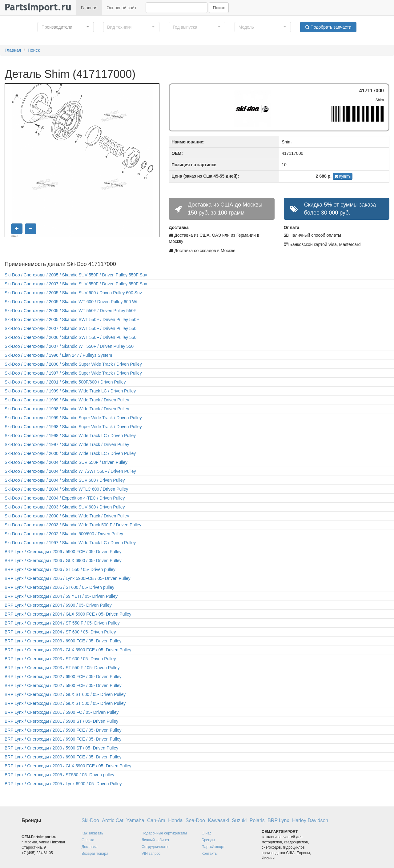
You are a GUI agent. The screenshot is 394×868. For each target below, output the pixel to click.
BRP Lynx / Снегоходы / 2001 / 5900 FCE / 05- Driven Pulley (63, 730)
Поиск (219, 8)
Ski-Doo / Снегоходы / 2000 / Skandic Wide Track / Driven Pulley (67, 516)
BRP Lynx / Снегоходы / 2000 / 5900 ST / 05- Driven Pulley (61, 748)
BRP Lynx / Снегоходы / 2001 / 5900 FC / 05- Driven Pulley (62, 712)
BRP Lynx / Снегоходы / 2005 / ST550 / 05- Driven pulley (59, 775)
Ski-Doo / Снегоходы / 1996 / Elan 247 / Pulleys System (58, 355)
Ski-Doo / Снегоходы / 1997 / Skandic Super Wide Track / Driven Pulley (73, 373)
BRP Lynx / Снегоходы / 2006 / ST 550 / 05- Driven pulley (60, 569)
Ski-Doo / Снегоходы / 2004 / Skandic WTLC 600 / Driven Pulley (66, 489)
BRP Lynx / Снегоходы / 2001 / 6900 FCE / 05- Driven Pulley (63, 739)
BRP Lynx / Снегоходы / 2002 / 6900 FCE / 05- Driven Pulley (63, 677)
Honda (175, 820)
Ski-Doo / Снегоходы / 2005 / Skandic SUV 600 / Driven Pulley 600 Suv (73, 293)
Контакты (210, 854)
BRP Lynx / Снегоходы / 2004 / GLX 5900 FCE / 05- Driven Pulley (68, 614)
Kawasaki (218, 820)
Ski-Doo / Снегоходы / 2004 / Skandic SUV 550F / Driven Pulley (66, 462)
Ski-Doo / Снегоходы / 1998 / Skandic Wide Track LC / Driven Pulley (70, 436)
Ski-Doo (90, 820)
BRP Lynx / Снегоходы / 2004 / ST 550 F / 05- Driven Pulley (62, 623)
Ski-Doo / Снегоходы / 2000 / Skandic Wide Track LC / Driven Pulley (70, 453)
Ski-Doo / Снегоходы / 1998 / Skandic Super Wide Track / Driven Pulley (73, 427)
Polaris (257, 820)
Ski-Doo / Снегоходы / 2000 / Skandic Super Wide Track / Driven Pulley (73, 364)
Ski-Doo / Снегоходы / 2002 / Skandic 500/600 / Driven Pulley (64, 534)
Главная (89, 8)
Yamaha (135, 820)
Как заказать (92, 833)
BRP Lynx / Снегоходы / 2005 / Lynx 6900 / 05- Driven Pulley (63, 784)
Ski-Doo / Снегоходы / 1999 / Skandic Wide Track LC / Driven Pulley (70, 391)
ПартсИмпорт (213, 847)
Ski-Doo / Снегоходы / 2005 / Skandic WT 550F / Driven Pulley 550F (70, 311)
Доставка (90, 847)
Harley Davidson (310, 820)
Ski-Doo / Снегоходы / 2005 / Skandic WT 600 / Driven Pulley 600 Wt (71, 302)
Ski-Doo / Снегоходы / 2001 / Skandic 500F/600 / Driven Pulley (65, 382)
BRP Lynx (278, 820)
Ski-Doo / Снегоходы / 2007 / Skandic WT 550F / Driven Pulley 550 (69, 346)
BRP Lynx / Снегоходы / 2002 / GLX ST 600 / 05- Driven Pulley (65, 694)
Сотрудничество (155, 847)
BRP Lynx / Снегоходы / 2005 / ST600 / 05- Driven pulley (59, 587)
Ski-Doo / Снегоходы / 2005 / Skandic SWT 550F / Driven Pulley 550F (72, 319)
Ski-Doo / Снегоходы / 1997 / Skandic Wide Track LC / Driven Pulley (70, 543)
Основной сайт (121, 8)
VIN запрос (151, 854)
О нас (207, 833)
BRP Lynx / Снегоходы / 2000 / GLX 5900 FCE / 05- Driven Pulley (68, 766)
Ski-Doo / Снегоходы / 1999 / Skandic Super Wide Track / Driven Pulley (73, 418)
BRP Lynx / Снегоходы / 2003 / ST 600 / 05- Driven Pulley (60, 659)
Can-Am (156, 820)
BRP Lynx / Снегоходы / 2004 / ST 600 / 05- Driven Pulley (60, 632)
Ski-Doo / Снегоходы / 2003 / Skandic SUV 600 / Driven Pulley (65, 507)
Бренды (208, 840)
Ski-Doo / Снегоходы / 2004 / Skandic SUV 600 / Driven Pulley (65, 480)
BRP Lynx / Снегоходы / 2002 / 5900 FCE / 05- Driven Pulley (63, 685)
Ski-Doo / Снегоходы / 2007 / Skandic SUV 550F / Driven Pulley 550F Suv (76, 284)
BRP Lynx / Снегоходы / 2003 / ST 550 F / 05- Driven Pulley (62, 668)
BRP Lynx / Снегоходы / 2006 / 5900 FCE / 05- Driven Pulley (63, 552)
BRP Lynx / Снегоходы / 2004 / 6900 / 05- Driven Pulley (58, 605)
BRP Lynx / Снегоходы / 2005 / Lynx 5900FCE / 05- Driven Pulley (68, 578)
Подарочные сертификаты (164, 833)
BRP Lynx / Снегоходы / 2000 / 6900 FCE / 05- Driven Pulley (63, 757)
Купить (343, 176)
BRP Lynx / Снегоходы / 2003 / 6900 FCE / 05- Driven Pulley (63, 641)
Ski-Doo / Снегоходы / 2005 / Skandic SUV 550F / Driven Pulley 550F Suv (76, 275)
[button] (66, 27)
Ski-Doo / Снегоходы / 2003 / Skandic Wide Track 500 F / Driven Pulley (73, 525)
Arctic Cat (113, 820)
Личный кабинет (155, 840)
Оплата (88, 840)
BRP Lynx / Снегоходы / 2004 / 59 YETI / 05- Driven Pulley (61, 596)
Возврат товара (95, 854)
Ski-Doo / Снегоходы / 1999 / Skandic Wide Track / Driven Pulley (67, 400)
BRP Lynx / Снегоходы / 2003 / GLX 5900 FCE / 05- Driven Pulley (68, 650)
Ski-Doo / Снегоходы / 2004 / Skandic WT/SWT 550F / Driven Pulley (70, 471)
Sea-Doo (195, 820)
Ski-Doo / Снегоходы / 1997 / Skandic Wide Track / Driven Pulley (67, 444)
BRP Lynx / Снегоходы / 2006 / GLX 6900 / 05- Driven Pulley (63, 561)
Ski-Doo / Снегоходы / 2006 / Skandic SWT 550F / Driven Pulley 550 (70, 337)
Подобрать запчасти (328, 27)
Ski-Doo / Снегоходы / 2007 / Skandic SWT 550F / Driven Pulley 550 (70, 328)
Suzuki (239, 820)
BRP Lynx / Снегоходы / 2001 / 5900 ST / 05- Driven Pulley (61, 721)
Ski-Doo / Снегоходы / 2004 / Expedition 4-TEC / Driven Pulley (65, 498)
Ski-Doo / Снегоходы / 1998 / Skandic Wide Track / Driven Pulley (67, 409)
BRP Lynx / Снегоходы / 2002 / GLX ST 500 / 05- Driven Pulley (65, 703)
